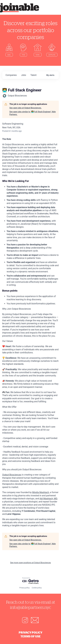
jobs (24, 75)
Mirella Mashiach (41, 492)
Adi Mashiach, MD (48, 499)
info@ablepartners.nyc (30, 607)
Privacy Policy (30, 632)
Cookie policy (37, 588)
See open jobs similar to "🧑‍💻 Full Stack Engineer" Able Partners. (33, 113)
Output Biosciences (12, 475)
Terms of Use (31, 636)
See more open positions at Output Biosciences (30, 563)
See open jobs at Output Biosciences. (26, 108)
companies (11, 75)
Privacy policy (24, 588)
